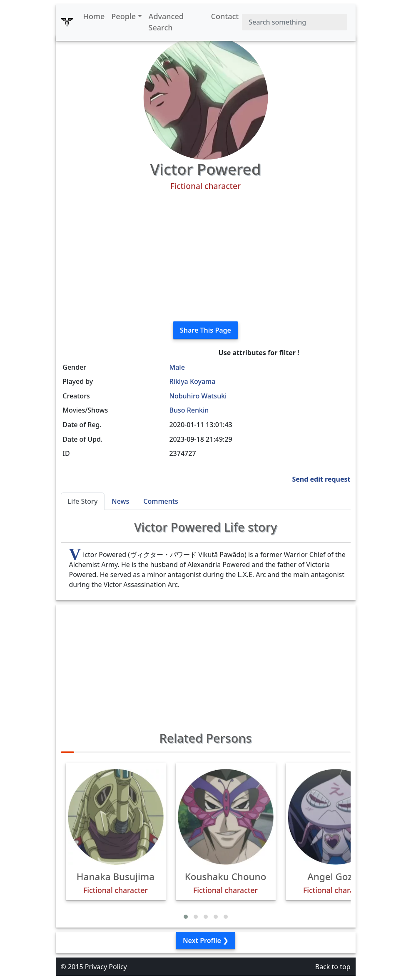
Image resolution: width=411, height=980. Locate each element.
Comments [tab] (161, 501)
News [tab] (120, 501)
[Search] (294, 22)
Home (94, 16)
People (123, 16)
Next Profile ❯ (205, 940)
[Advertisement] (206, 256)
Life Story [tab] (83, 501)
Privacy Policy (106, 967)
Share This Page (205, 330)
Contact (225, 16)
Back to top (333, 967)
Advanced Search (166, 22)
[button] (186, 917)
